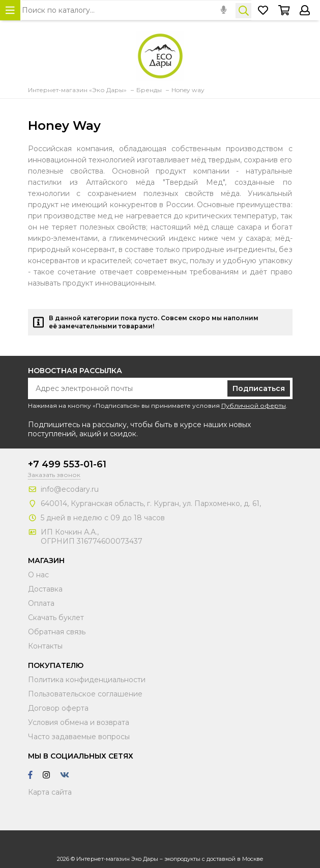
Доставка (45, 589)
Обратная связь (57, 632)
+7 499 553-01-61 (67, 464)
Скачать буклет (56, 618)
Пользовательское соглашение (85, 694)
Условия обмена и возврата (79, 722)
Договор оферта (58, 708)
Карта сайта (50, 792)
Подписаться (259, 388)
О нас (38, 575)
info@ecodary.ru (70, 489)
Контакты (45, 646)
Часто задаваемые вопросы (79, 737)
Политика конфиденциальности (87, 680)
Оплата (41, 603)
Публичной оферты (254, 405)
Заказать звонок (54, 475)
